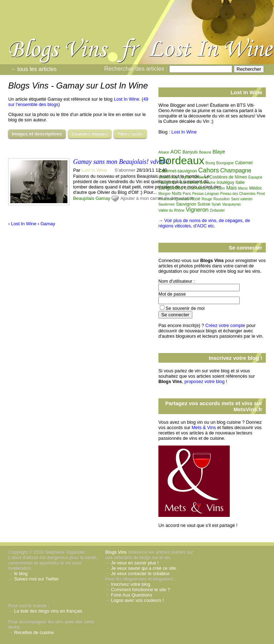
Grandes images (90, 134)
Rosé (195, 199)
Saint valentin (242, 199)
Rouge (207, 199)
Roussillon (222, 199)
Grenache (208, 183)
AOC (176, 152)
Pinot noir (166, 199)
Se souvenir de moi (185, 308)
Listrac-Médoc (196, 188)
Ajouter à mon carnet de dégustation (157, 198)
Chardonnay (168, 177)
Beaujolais (84, 198)
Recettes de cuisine (34, 632)
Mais (232, 188)
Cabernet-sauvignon (178, 171)
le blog (21, 573)
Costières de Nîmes (228, 177)
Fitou (182, 183)
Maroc (243, 188)
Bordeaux (181, 160)
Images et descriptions (37, 134)
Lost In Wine (126, 99)
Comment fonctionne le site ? (141, 590)
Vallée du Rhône (171, 210)
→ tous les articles (33, 69)
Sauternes (167, 204)
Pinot (261, 194)
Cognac (185, 177)
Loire (212, 188)
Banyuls (190, 152)
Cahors (209, 170)
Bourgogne (225, 163)
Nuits (176, 193)
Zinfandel (217, 210)
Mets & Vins (204, 427)
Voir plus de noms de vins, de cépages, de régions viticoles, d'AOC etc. (204, 223)
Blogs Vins (116, 552)
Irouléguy (225, 182)
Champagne (236, 170)
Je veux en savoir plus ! (135, 563)
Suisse (204, 204)
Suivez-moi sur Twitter (36, 579)
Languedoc (171, 188)
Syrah (216, 204)
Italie (240, 182)
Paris (187, 194)
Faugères (168, 182)
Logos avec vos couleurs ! (137, 600)
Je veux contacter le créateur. (141, 573)
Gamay (103, 198)
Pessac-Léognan (206, 194)
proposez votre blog (204, 381)
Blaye (219, 152)
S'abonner (125, 170)
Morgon (164, 194)
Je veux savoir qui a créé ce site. (144, 568)
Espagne (255, 177)
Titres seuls (130, 134)
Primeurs (182, 199)
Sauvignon (186, 204)
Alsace (164, 152)
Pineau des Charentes (238, 194)
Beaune (205, 152)
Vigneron (197, 210)
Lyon (221, 188)
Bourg (210, 163)
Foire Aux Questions (131, 595)
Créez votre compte (225, 325)
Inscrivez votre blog (131, 584)
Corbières (200, 177)
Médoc (255, 188)
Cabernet (244, 163)
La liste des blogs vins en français (48, 611)
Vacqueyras (232, 204)
